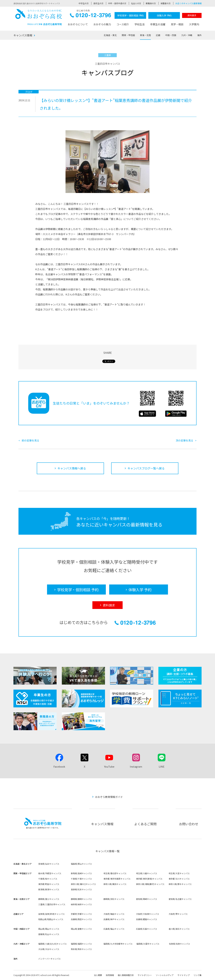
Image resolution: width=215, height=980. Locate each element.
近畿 (158, 35)
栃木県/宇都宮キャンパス (50, 873)
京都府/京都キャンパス (81, 914)
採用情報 (110, 975)
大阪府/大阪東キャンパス (148, 914)
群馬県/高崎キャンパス (81, 873)
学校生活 (140, 24)
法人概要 (98, 975)
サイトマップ (184, 975)
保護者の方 (166, 3)
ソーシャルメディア (165, 975)
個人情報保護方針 (126, 975)
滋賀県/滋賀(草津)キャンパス (51, 914)
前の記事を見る (30, 440)
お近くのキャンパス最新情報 (188, 3)
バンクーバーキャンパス (49, 959)
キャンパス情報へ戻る (72, 468)
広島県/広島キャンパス (147, 929)
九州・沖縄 (187, 35)
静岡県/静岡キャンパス (81, 899)
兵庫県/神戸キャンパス (114, 919)
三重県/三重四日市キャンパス (52, 904)
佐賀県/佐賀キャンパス (179, 944)
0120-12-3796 (90, 16)
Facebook (59, 766)
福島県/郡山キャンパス (81, 864)
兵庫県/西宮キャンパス (81, 919)
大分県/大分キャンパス (49, 949)
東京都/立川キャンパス (179, 879)
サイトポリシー (145, 975)
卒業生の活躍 (158, 24)
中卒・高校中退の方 (117, 3)
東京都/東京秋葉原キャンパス (117, 879)
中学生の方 (84, 3)
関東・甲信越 (128, 35)
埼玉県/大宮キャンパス (179, 873)
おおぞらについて (78, 24)
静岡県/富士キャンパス (49, 899)
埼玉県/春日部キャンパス (115, 873)
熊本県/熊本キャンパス (81, 949)
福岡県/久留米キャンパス (148, 944)
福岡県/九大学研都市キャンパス (118, 944)
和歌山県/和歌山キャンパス (51, 919)
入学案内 (194, 24)
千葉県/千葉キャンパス (81, 879)
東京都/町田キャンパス (49, 884)
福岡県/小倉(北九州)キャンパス (52, 944)
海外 (199, 35)
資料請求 (192, 15)
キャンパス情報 (23, 35)
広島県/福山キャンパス (114, 929)
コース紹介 (123, 24)
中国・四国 (171, 35)
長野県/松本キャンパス (81, 889)
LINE (162, 766)
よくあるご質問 (145, 824)
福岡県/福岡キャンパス (81, 944)
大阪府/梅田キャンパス (114, 914)
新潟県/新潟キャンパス (49, 889)
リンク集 (198, 975)
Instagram (136, 766)
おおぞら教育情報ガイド (109, 797)
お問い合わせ (189, 824)
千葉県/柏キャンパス (48, 879)
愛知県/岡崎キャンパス (147, 899)
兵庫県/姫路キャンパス (147, 919)
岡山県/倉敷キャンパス (81, 929)
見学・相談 (177, 24)
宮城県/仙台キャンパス (49, 864)
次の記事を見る (185, 440)
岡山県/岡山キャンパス (49, 929)
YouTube (109, 766)
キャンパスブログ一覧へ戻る (146, 468)
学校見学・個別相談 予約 (130, 15)
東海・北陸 (145, 35)
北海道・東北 (110, 35)
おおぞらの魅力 (102, 24)
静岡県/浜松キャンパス (114, 899)
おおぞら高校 (39, 17)
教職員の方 (151, 3)
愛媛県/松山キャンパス (49, 934)
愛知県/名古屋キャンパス (180, 899)
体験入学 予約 (164, 15)
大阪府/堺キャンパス (178, 914)
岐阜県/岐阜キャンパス (81, 904)
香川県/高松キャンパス (179, 929)
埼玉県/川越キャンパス (147, 873)
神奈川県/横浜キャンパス (115, 884)
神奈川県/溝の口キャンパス (83, 884)
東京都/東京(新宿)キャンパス (149, 879)
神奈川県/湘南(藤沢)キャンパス (150, 884)
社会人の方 (136, 3)
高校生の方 (98, 3)
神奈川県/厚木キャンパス (180, 884)
